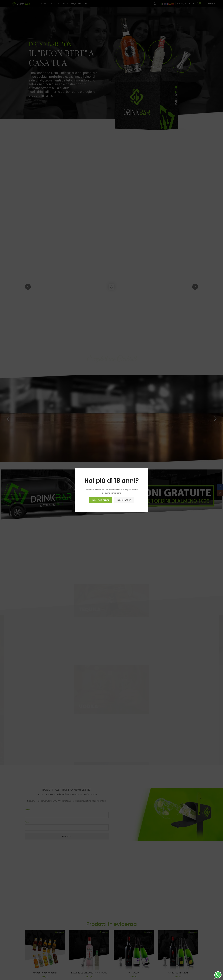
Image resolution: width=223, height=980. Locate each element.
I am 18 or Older (101, 500)
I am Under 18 (124, 500)
